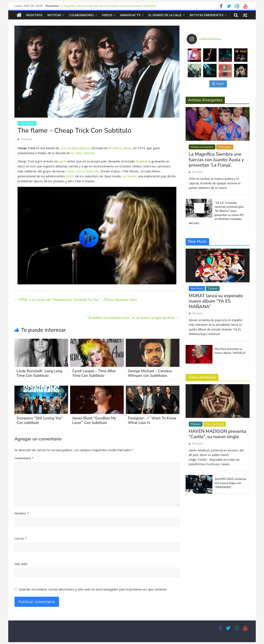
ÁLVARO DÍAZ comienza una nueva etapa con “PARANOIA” (230, 483)
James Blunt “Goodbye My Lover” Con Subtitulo (94, 420)
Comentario (24, 458)
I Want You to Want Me (82, 171)
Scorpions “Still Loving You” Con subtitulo (40, 420)
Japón (63, 161)
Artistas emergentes (206, 15)
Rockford (115, 148)
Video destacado (215, 424)
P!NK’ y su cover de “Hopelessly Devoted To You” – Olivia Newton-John (76, 300)
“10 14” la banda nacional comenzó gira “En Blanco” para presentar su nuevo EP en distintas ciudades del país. (216, 213)
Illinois (127, 148)
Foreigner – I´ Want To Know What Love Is (152, 420)
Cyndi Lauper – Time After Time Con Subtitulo (94, 373)
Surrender (129, 176)
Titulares (213, 288)
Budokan (142, 161)
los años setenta (83, 153)
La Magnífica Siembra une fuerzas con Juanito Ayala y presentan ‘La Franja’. (108, 6)
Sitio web (21, 564)
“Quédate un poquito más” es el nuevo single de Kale (133, 318)
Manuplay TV (130, 15)
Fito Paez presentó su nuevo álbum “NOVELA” (230, 351)
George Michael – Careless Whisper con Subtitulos (150, 373)
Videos (107, 15)
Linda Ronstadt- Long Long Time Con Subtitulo (39, 373)
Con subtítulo (27, 123)
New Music (197, 288)
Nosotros (34, 15)
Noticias (54, 15)
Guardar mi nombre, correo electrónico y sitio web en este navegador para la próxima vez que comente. (93, 589)
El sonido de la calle (165, 15)
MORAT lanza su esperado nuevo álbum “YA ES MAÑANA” (216, 301)
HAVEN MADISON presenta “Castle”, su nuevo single (217, 434)
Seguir (218, 84)
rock (63, 148)
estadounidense (78, 148)
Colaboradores (81, 15)
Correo (21, 538)
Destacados (225, 147)
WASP (70, 176)
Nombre (22, 513)
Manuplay (27, 139)
